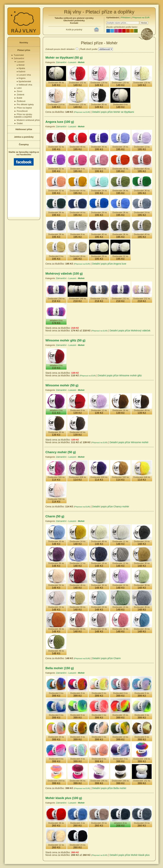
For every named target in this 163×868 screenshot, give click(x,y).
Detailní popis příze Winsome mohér (129, 442)
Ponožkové (21, 111)
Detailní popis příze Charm (107, 658)
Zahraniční (18, 58)
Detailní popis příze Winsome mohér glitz (120, 375)
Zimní (18, 91)
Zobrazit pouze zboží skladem (60, 49)
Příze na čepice (23, 108)
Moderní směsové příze (27, 120)
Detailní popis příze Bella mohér (109, 788)
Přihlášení (126, 18)
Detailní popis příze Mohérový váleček (130, 331)
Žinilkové (20, 101)
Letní (18, 88)
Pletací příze (24, 50)
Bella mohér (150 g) (60, 668)
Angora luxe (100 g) (60, 122)
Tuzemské (17, 55)
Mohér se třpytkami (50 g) (64, 58)
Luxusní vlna (24, 75)
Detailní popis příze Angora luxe (109, 264)
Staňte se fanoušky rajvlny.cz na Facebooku (24, 158)
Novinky (24, 43)
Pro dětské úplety (24, 104)
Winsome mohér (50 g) (62, 385)
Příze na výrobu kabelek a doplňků (23, 116)
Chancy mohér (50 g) (61, 452)
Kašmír (21, 72)
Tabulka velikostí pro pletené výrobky (74, 18)
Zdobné (19, 95)
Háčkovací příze (24, 129)
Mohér (21, 65)
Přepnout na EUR (141, 18)
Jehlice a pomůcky (24, 137)
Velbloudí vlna (24, 85)
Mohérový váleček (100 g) (64, 274)
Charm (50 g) (55, 516)
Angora (21, 78)
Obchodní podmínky (74, 20)
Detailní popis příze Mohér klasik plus (129, 855)
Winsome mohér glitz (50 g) (65, 340)
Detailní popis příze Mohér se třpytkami (113, 112)
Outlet (18, 123)
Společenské (24, 81)
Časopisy (24, 144)
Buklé (18, 98)
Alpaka (21, 68)
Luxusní (19, 62)
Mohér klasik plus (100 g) (64, 798)
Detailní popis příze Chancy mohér (111, 507)
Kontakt (74, 23)
